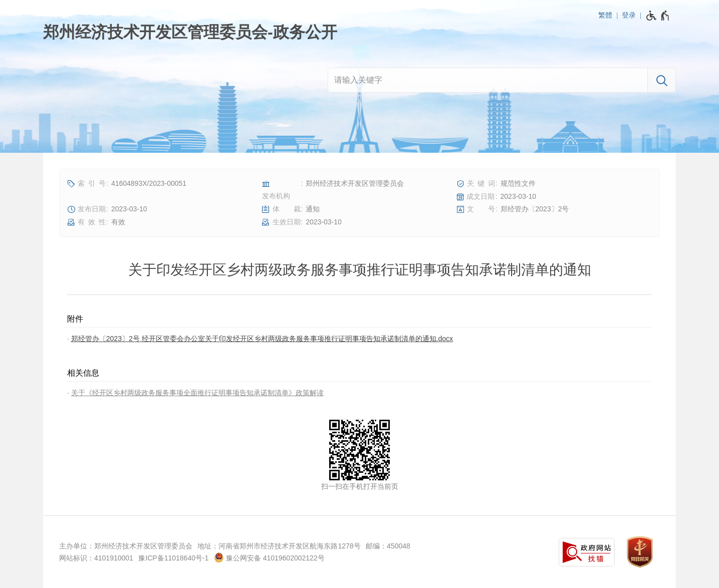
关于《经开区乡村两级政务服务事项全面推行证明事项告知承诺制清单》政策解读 (197, 393)
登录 (629, 15)
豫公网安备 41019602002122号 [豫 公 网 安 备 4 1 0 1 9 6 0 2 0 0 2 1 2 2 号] (269, 557)
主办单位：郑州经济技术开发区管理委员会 (126, 546)
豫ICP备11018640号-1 (173, 558)
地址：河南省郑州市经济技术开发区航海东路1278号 (279, 546)
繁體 (605, 15)
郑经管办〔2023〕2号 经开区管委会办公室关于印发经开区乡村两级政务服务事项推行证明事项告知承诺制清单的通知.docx (262, 339)
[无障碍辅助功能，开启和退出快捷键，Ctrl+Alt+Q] (658, 16)
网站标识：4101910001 (96, 558)
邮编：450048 (388, 546)
